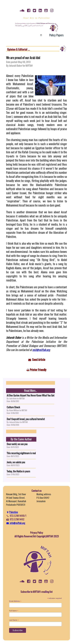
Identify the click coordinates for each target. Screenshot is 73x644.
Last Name (14, 620)
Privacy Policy (37, 533)
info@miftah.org (16, 523)
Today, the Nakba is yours (18, 471)
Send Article (39, 360)
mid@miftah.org (41, 350)
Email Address (15, 601)
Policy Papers (56, 35)
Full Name (14, 611)
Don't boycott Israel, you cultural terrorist (26, 419)
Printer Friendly (38, 370)
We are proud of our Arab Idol (23, 58)
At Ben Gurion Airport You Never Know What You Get (30, 395)
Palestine (12, 512)
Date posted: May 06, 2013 (18, 62)
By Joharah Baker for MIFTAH (19, 66)
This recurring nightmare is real (21, 453)
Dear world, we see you (17, 444)
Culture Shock (13, 407)
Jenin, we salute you (16, 462)
